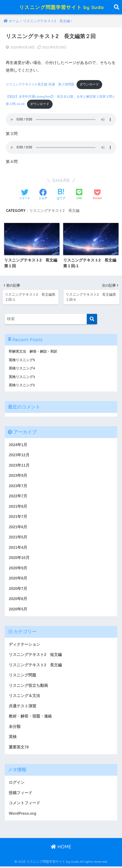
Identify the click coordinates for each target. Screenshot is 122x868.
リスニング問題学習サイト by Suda (62, 7)
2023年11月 (19, 465)
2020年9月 (18, 569)
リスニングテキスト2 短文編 (35, 656)
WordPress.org (23, 815)
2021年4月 (18, 548)
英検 (13, 738)
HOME (61, 848)
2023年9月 (18, 476)
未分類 (15, 728)
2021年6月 (18, 527)
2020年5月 (18, 610)
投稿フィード (21, 794)
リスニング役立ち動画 (28, 687)
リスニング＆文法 (24, 697)
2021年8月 (18, 507)
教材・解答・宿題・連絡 (30, 718)
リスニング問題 (22, 676)
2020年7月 (18, 589)
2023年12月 (19, 455)
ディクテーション (24, 645)
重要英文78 (19, 749)
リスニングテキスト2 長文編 (54, 210)
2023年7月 (18, 486)
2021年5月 (18, 538)
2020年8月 (18, 579)
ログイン (17, 784)
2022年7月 (18, 497)
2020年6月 (18, 600)
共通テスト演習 (22, 707)
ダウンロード (89, 85)
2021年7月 (18, 517)
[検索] (92, 319)
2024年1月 (18, 445)
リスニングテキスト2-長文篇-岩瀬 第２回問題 (40, 85)
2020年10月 (19, 558)
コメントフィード (24, 805)
